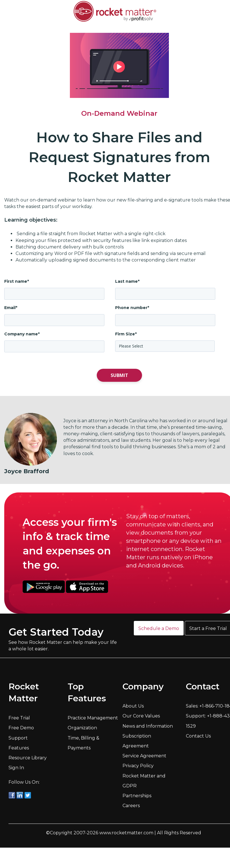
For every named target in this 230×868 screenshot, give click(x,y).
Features (19, 748)
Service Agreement (144, 756)
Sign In (16, 768)
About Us (133, 706)
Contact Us (198, 736)
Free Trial (19, 718)
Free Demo (21, 728)
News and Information (148, 726)
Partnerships (137, 796)
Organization (82, 728)
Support (18, 738)
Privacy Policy (138, 766)
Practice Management (93, 718)
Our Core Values (141, 716)
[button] (159, 628)
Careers (131, 806)
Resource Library (28, 758)
